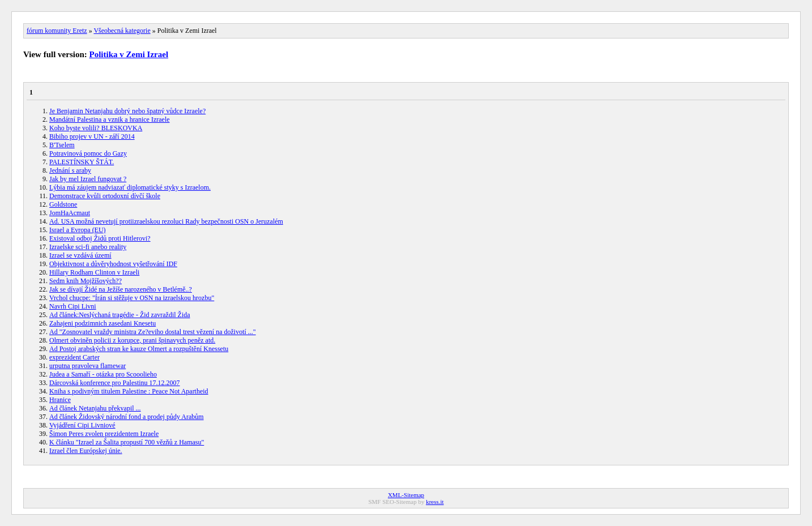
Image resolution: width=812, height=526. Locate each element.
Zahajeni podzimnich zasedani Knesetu (102, 323)
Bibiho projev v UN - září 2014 (92, 136)
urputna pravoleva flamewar (87, 366)
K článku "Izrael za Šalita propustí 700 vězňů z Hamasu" (127, 442)
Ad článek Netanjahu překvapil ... (95, 408)
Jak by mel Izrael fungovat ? (88, 179)
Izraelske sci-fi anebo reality (88, 247)
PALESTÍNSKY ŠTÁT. (82, 162)
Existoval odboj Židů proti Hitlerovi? (100, 238)
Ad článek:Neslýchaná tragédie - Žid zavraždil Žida (120, 315)
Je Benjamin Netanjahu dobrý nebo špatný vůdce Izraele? (127, 111)
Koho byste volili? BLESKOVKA (96, 128)
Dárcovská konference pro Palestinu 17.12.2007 (115, 383)
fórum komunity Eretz (57, 31)
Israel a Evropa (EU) (78, 230)
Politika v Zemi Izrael (129, 54)
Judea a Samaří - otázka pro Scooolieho (103, 374)
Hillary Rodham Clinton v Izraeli (94, 272)
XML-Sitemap (406, 495)
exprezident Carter (74, 357)
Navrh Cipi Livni (73, 306)
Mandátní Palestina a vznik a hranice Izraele (110, 119)
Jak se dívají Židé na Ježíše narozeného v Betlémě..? (121, 289)
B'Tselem (62, 145)
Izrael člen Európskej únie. (86, 451)
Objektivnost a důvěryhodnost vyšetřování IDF (113, 264)
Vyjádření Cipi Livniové (82, 425)
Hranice (60, 400)
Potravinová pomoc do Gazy (88, 153)
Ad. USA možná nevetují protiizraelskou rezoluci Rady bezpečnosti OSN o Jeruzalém (166, 221)
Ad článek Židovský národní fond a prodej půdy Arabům (127, 417)
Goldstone (63, 204)
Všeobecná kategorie (122, 31)
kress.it (435, 502)
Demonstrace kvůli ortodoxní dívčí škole (105, 196)
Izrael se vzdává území (80, 255)
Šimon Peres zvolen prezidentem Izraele (104, 434)
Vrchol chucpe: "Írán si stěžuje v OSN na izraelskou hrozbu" (132, 298)
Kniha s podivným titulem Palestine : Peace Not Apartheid (129, 391)
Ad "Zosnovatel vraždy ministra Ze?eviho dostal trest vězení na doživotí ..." (153, 332)
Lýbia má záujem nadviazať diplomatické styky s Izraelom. (130, 187)
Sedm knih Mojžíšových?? (86, 281)
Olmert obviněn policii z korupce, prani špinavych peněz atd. (132, 340)
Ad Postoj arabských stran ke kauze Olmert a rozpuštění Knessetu (139, 349)
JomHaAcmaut (70, 213)
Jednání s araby (70, 170)
